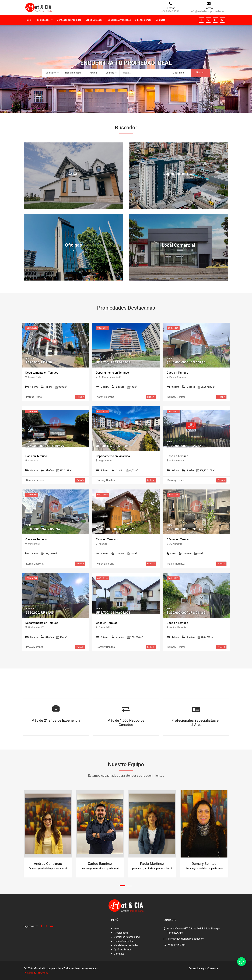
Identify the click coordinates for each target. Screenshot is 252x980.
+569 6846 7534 (177, 945)
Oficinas (73, 245)
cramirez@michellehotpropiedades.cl (100, 868)
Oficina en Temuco (179, 539)
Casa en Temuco (177, 373)
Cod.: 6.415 (32, 495)
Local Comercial (179, 245)
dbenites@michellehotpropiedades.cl (204, 868)
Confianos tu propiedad (69, 20)
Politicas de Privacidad (36, 973)
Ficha (80, 397)
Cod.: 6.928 (102, 578)
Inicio (29, 20)
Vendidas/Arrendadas (119, 20)
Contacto (160, 20)
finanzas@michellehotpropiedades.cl (48, 868)
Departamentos (179, 174)
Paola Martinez (152, 864)
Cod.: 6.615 (32, 328)
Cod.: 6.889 (32, 412)
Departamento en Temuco (42, 373)
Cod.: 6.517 (32, 578)
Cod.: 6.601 (173, 328)
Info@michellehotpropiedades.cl (186, 939)
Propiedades (43, 20)
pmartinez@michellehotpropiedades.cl (152, 868)
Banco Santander (94, 20)
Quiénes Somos (143, 20)
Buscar (200, 72)
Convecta (213, 968)
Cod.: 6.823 (173, 412)
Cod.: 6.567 (102, 328)
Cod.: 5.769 (173, 578)
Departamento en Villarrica (113, 456)
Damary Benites (204, 864)
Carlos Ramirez (100, 864)
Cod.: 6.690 (102, 495)
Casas (74, 173)
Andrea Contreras (48, 864)
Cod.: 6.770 (102, 412)
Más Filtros (180, 73)
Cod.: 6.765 (173, 495)
